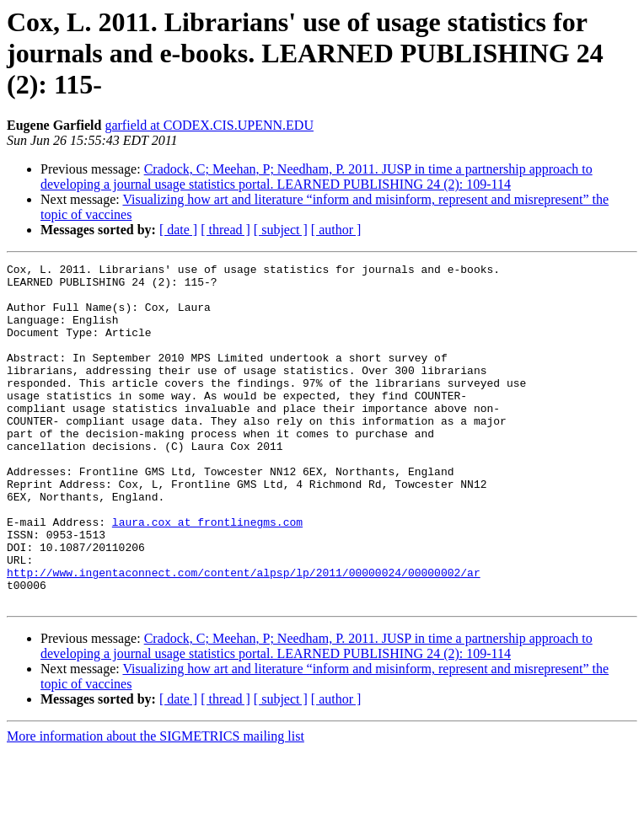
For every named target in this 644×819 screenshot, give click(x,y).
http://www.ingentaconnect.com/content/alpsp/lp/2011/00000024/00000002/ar (244, 635)
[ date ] (178, 230)
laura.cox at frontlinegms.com (207, 575)
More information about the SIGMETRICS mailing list (156, 804)
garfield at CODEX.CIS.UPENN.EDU (209, 125)
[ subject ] (281, 230)
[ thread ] (225, 230)
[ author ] (336, 230)
